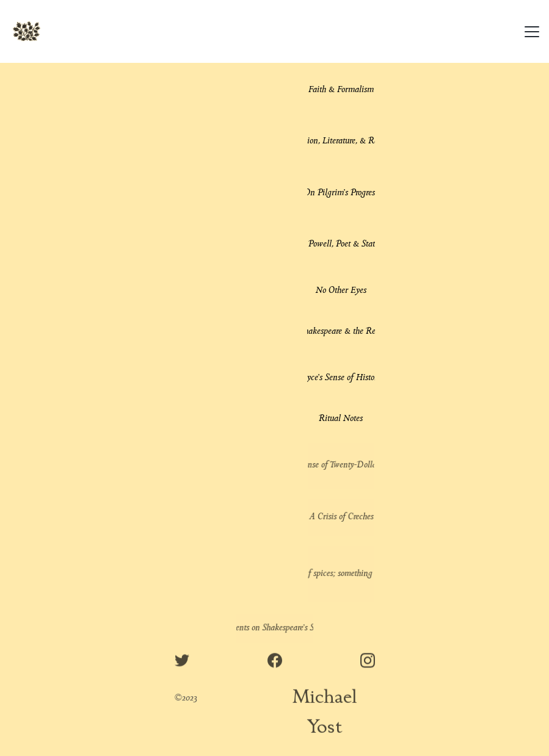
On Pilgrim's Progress (341, 193)
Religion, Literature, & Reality (341, 142)
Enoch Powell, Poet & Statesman (341, 245)
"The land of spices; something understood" (341, 574)
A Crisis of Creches (340, 517)
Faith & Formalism (341, 90)
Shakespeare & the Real (341, 332)
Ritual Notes (341, 419)
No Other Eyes (341, 291)
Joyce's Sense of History (341, 378)
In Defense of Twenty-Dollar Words (341, 465)
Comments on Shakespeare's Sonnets (274, 628)
